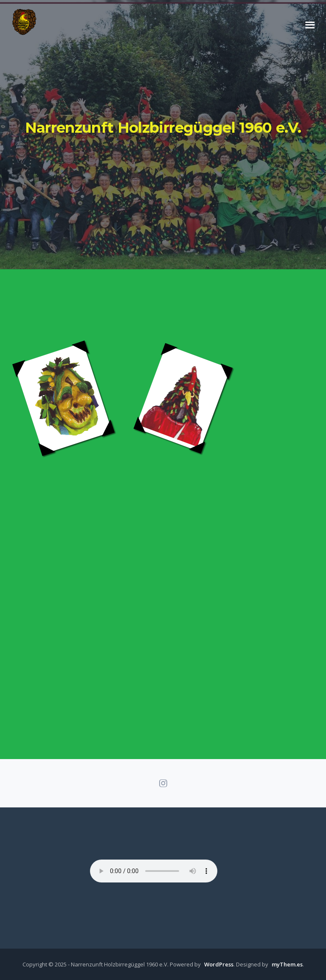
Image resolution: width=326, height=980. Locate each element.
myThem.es (287, 964)
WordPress (219, 964)
